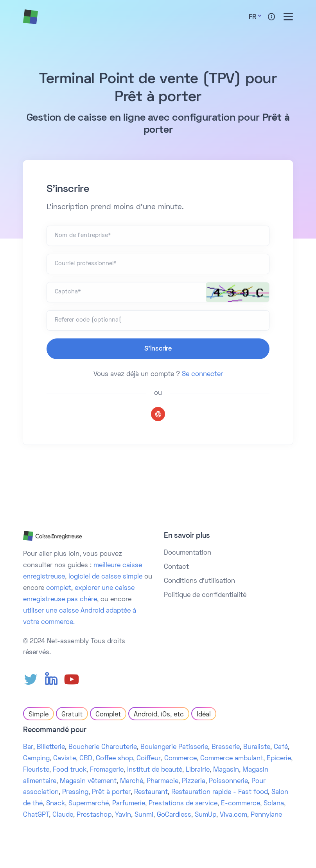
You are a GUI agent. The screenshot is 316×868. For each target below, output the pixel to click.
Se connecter (202, 374)
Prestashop (94, 815)
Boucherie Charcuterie (103, 747)
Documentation (188, 553)
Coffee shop (114, 759)
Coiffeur (149, 759)
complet (59, 588)
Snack (56, 804)
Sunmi (144, 815)
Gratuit (72, 715)
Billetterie (51, 747)
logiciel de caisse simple (105, 577)
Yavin (123, 815)
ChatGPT (36, 815)
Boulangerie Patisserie (174, 747)
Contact (176, 567)
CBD (86, 759)
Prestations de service (183, 804)
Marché (132, 781)
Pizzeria (194, 781)
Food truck (70, 770)
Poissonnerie (228, 781)
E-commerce (241, 804)
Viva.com (233, 815)
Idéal (204, 715)
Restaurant (151, 792)
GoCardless (174, 815)
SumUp (206, 815)
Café (281, 747)
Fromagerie (107, 770)
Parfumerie (129, 804)
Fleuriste (36, 770)
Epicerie (279, 759)
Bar (28, 747)
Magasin (226, 770)
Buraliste (257, 747)
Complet (108, 715)
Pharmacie (162, 781)
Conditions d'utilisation (199, 581)
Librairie (198, 770)
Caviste (65, 759)
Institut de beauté (155, 770)
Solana (274, 804)
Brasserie (226, 747)
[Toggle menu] (288, 17)
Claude (63, 815)
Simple (39, 715)
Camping (36, 759)
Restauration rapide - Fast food (220, 792)
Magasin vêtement (88, 781)
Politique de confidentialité (205, 595)
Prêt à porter (111, 792)
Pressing (75, 792)
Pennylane (266, 815)
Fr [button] (252, 17)
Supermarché (89, 804)
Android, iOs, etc (159, 715)
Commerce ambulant (232, 759)
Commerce (180, 759)
